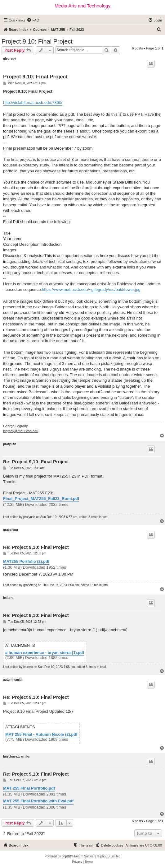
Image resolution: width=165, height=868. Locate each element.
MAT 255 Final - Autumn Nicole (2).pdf (41, 735)
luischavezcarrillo (16, 756)
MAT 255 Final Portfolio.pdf (29, 788)
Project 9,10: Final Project (37, 41)
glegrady (10, 59)
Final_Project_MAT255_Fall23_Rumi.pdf (41, 499)
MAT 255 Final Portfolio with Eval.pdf (38, 801)
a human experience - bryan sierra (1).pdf (45, 653)
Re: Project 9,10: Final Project (36, 462)
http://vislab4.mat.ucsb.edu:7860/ (33, 103)
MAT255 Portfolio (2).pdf (26, 561)
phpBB (66, 856)
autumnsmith (13, 680)
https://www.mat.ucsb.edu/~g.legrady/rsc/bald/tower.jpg (91, 289)
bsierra (8, 598)
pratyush (10, 444)
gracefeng (11, 530)
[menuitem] (33, 20)
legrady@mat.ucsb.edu (21, 431)
